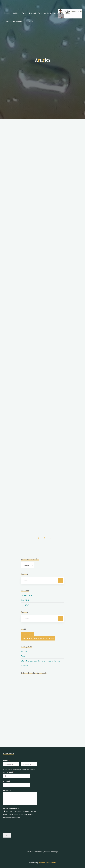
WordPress (52, 860)
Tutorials (24, 663)
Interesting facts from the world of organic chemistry (41, 659)
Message (8, 788)
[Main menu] (80, 5)
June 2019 (25, 598)
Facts (23, 654)
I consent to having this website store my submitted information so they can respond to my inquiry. (20, 812)
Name (6, 758)
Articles (24, 649)
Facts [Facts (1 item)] (31, 632)
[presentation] (20, 827)
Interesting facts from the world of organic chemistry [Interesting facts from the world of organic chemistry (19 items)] (38, 636)
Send (7, 833)
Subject (7, 779)
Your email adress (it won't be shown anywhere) (19, 769)
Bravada (42, 860)
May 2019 (25, 603)
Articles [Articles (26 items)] (24, 632)
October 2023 (26, 593)
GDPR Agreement (12, 806)
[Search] (61, 578)
